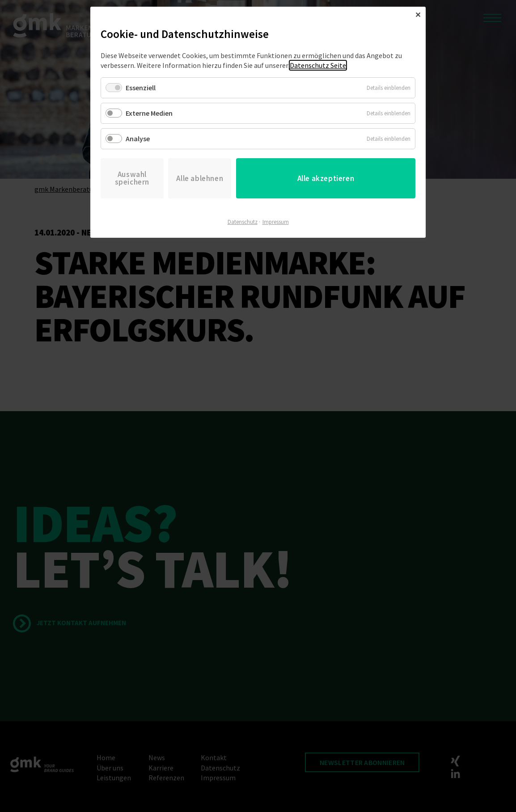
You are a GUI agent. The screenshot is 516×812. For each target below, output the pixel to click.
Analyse (138, 139)
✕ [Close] (418, 15)
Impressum (276, 222)
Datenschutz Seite (318, 65)
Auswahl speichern (132, 178)
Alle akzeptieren (326, 178)
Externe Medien (149, 113)
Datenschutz (243, 222)
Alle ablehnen (200, 178)
